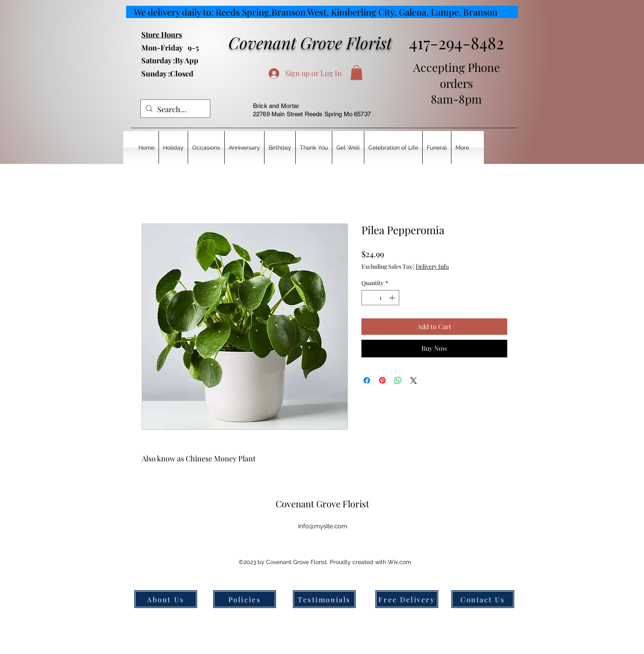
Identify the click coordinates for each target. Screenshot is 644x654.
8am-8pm (456, 99)
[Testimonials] (324, 599)
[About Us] (166, 599)
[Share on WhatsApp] (398, 380)
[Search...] (175, 110)
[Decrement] (368, 298)
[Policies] (245, 599)
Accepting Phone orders (457, 75)
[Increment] (393, 298)
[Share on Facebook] (367, 380)
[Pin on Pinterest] (382, 380)
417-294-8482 (457, 43)
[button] (356, 73)
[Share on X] (414, 380)
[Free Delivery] (407, 599)
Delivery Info (432, 266)
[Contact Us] (483, 599)
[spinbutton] (380, 298)
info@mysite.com (323, 526)
